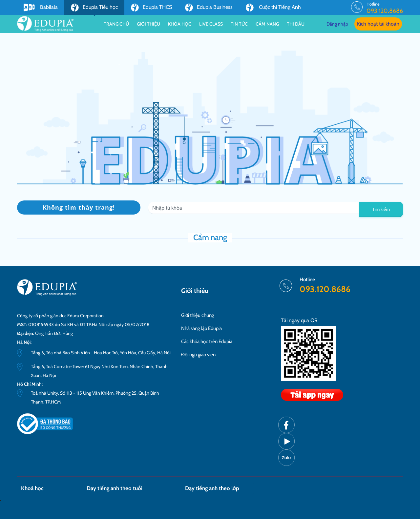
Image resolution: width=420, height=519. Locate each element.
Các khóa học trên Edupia (207, 342)
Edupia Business (209, 8)
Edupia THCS (151, 8)
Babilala (41, 8)
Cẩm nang (267, 24)
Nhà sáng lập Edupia (201, 328)
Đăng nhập (337, 24)
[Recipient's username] (254, 208)
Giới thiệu (148, 24)
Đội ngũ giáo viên (198, 355)
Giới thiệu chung (198, 315)
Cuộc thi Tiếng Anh (273, 8)
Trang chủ (116, 24)
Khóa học (180, 24)
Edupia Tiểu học (94, 9)
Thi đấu (296, 24)
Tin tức (239, 24)
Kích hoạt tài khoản (378, 24)
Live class (211, 24)
